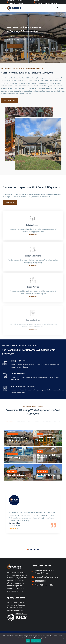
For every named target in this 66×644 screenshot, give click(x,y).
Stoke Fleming (13, 458)
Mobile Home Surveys (17, 475)
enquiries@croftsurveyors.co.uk (46, 3)
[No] (63, 639)
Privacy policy (36, 641)
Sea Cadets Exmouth (46, 475)
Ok (28, 641)
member (10, 605)
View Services (15, 46)
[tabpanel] (33, 37)
